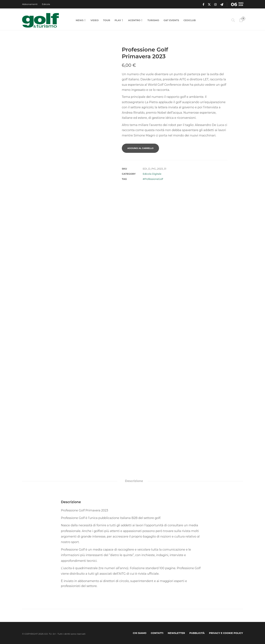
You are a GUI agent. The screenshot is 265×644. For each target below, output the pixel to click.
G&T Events (171, 20)
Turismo (153, 20)
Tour (107, 20)
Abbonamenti (30, 4)
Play (118, 20)
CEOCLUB (190, 20)
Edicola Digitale (152, 174)
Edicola (46, 4)
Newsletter (176, 633)
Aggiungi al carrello (140, 148)
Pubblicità (197, 633)
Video (95, 20)
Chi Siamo (140, 633)
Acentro (134, 20)
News (79, 20)
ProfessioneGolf (154, 179)
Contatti (157, 633)
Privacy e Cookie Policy (226, 633)
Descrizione (134, 481)
